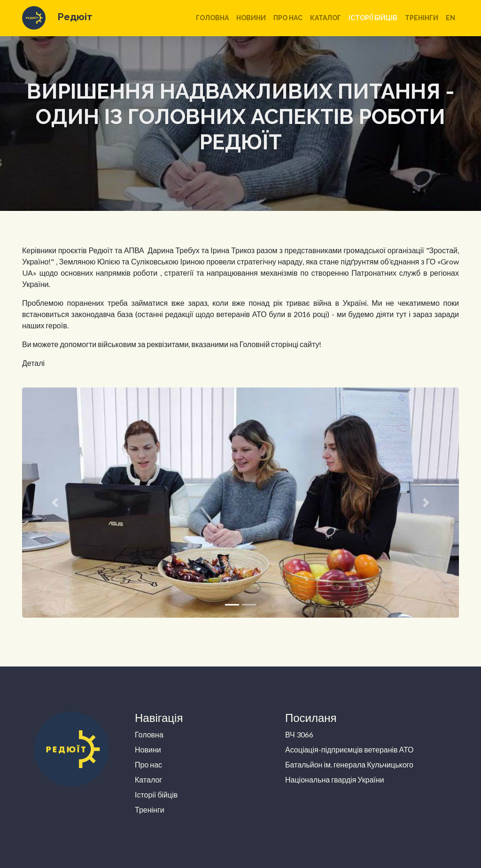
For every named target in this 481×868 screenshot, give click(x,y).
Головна (212, 18)
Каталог (326, 18)
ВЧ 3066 (299, 734)
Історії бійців (373, 18)
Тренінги (422, 18)
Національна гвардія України (335, 779)
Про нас (288, 18)
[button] (55, 503)
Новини (251, 18)
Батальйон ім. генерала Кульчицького (349, 764)
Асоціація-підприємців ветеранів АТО (349, 749)
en (450, 18)
